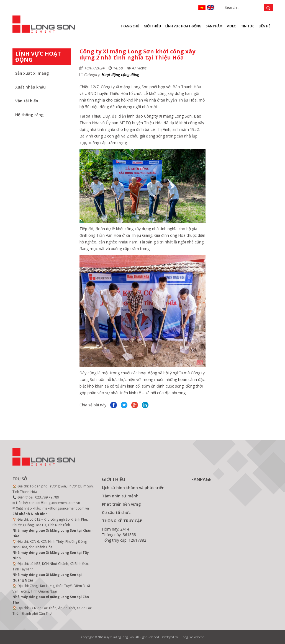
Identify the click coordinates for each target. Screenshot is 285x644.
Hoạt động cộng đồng (120, 75)
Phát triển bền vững (121, 504)
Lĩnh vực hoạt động (183, 26)
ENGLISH (211, 8)
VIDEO (232, 26)
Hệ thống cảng (29, 115)
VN (202, 8)
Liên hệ (265, 26)
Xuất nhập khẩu (30, 87)
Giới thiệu (152, 26)
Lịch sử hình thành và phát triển (133, 488)
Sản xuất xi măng (32, 73)
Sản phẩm (214, 26)
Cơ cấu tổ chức (116, 512)
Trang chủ (130, 26)
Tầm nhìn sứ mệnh (120, 496)
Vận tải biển (27, 101)
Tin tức (248, 26)
